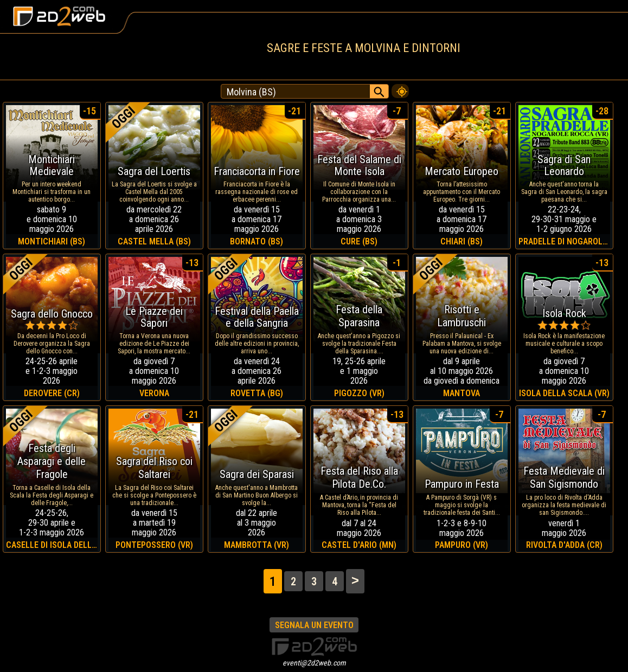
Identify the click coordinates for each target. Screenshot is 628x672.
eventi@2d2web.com (314, 663)
